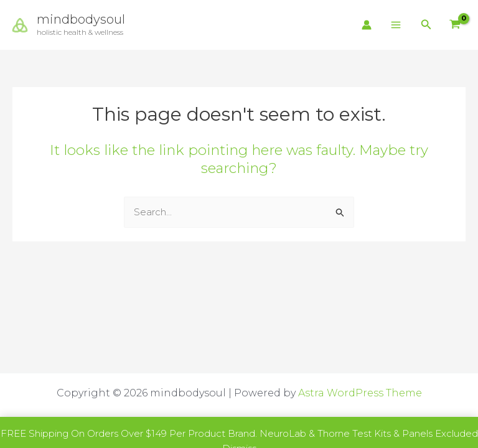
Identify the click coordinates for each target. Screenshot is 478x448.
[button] (426, 25)
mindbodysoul (81, 19)
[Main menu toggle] (396, 25)
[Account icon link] (367, 25)
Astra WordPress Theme (360, 393)
